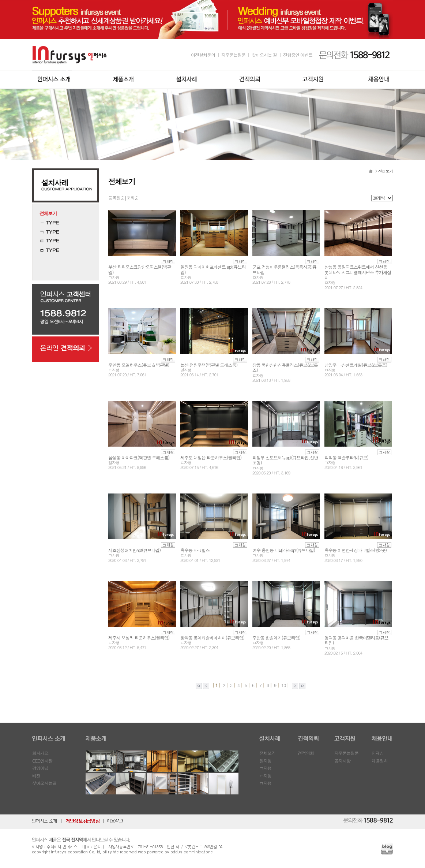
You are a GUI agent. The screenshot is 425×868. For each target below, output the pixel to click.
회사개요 (40, 753)
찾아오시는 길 (264, 55)
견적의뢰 (306, 753)
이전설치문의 (203, 55)
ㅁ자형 (265, 783)
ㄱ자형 (265, 768)
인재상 (378, 753)
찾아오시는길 (44, 783)
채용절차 (380, 761)
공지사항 (342, 761)
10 (283, 685)
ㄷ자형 (265, 776)
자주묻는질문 (233, 55)
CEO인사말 (42, 761)
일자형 (265, 761)
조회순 (132, 198)
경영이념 (40, 768)
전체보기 (267, 753)
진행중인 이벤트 (298, 55)
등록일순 (116, 198)
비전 (36, 776)
